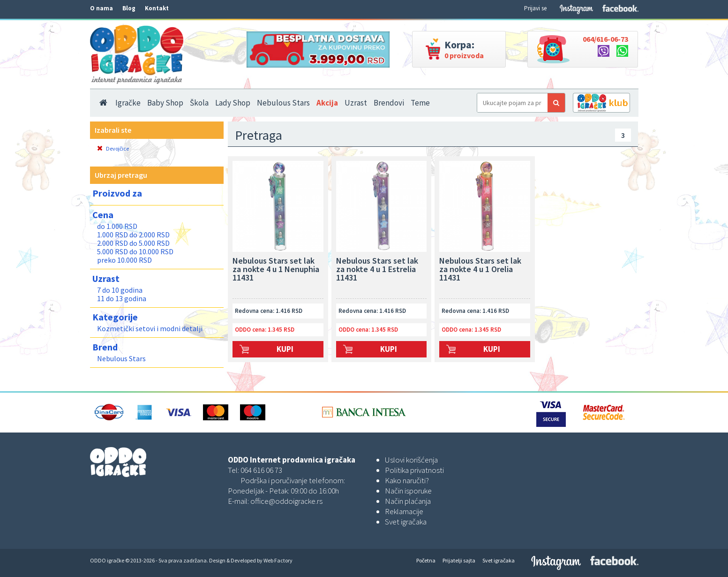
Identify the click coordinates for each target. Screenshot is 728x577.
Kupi (285, 349)
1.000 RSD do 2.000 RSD (133, 235)
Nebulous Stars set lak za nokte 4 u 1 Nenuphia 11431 (276, 270)
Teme (420, 103)
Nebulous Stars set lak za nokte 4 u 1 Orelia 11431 (480, 270)
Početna (426, 560)
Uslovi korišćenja (411, 460)
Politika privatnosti (414, 470)
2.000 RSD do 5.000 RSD (133, 243)
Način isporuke (408, 491)
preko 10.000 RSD (124, 260)
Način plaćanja (408, 501)
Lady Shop (233, 103)
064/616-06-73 (605, 39)
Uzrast (356, 103)
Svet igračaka (406, 522)
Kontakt (157, 8)
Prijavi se (535, 8)
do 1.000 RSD (117, 226)
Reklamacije (404, 511)
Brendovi (389, 103)
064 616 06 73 (261, 470)
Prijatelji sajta (459, 560)
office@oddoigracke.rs (286, 501)
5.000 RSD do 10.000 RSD (135, 251)
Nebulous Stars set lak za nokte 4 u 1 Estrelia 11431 (377, 270)
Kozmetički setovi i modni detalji (150, 328)
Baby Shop (165, 103)
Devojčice (113, 148)
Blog (129, 8)
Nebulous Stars (283, 103)
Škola (199, 103)
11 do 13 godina (122, 298)
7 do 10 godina (120, 290)
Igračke (128, 103)
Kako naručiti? (407, 480)
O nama (101, 8)
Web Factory (278, 560)
